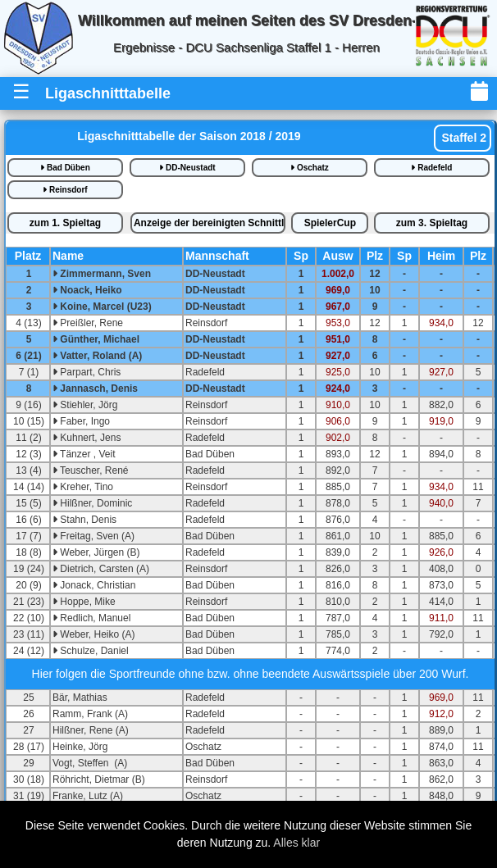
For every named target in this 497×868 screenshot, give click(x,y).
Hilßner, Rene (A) (91, 730)
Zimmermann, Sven (102, 274)
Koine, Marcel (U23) (102, 307)
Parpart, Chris (87, 372)
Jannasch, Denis (95, 389)
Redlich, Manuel (91, 618)
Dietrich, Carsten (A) (101, 569)
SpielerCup (330, 223)
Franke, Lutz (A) (88, 796)
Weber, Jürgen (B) (96, 552)
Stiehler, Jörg (85, 405)
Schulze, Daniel (91, 651)
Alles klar (296, 843)
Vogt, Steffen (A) (90, 763)
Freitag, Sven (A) (93, 536)
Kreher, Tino (83, 487)
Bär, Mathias (80, 698)
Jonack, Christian (94, 585)
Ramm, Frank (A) (90, 714)
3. (432, 223)
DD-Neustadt (187, 168)
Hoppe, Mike (84, 602)
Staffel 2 (463, 138)
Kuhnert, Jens (87, 438)
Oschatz (310, 168)
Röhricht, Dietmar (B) (99, 779)
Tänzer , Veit (84, 454)
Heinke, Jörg (80, 747)
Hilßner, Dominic (92, 503)
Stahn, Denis (84, 520)
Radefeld (431, 168)
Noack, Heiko (87, 290)
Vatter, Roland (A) (97, 356)
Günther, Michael (96, 339)
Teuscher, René (91, 470)
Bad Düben (65, 168)
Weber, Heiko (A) (93, 634)
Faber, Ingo (81, 421)
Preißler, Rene (88, 323)
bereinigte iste (210, 223)
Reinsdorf (65, 190)
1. (65, 223)
